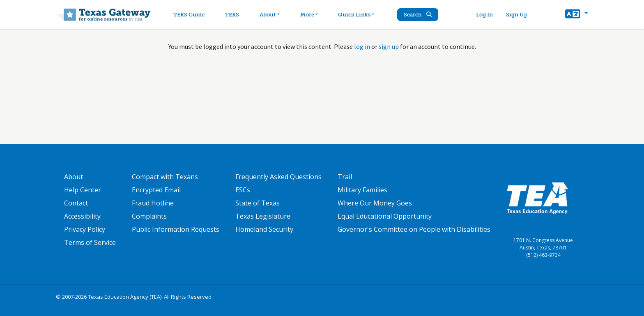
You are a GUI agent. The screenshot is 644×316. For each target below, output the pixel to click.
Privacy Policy (85, 229)
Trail (345, 177)
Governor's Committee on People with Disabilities (414, 229)
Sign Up (517, 15)
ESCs (243, 190)
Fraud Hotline (153, 203)
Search (419, 15)
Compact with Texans (165, 177)
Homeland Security (264, 229)
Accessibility (82, 216)
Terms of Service (90, 242)
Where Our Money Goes (375, 203)
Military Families (362, 190)
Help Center (83, 190)
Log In (484, 15)
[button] (576, 15)
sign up (389, 46)
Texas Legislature (263, 216)
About (74, 177)
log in (362, 46)
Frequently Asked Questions (278, 177)
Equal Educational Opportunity (385, 216)
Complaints (149, 216)
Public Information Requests (176, 229)
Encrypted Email (156, 190)
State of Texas (258, 203)
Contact (76, 203)
